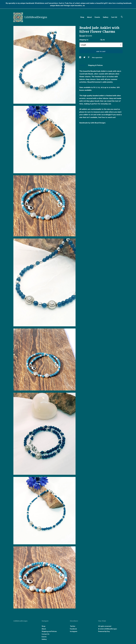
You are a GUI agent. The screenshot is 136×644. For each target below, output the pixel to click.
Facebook (73, 629)
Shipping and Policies (49, 631)
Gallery (106, 17)
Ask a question (97, 57)
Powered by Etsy (104, 631)
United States (94, 40)
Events (97, 17)
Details (83, 65)
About (89, 17)
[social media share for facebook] (80, 57)
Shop (82, 17)
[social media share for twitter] (85, 57)
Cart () (114, 17)
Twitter (73, 626)
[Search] (122, 17)
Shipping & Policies (95, 65)
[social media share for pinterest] (89, 57)
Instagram (74, 631)
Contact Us (46, 634)
